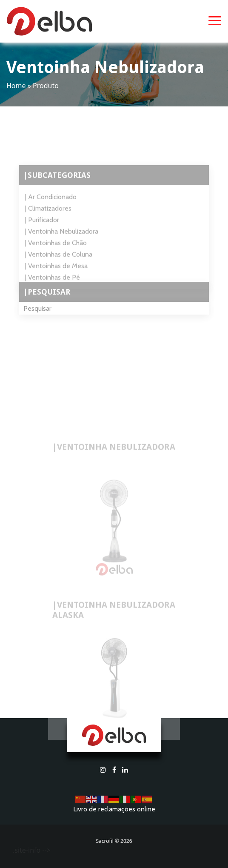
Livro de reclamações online (114, 809)
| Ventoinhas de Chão (56, 249)
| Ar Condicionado (51, 203)
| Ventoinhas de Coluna (59, 260)
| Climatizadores (48, 214)
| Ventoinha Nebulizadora (62, 237)
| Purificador (42, 226)
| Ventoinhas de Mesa (56, 272)
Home (16, 86)
